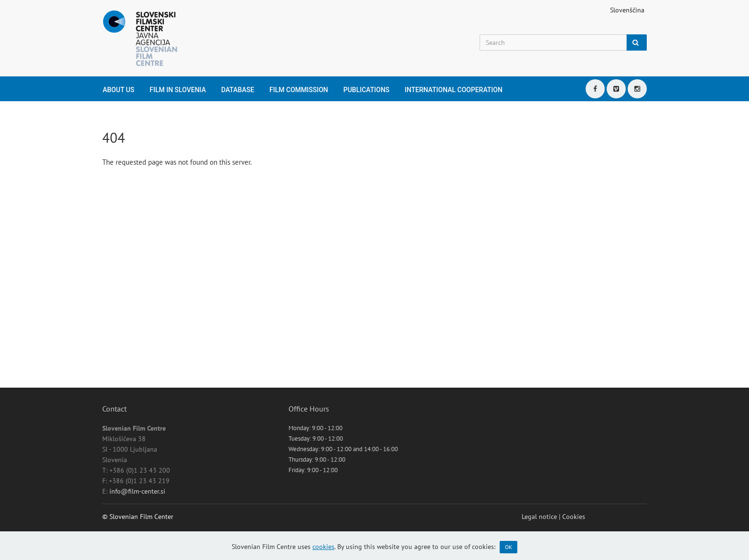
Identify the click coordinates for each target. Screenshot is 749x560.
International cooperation (454, 90)
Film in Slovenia (178, 90)
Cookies (574, 517)
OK (508, 547)
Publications (367, 90)
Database (238, 90)
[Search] (553, 42)
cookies (323, 547)
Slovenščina (627, 10)
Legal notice (539, 517)
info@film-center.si (137, 491)
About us (118, 90)
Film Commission (299, 90)
